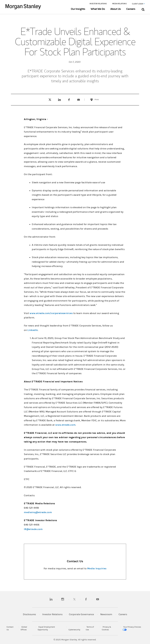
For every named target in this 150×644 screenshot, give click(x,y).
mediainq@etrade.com (38, 512)
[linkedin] (51, 599)
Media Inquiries (97, 569)
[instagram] (63, 599)
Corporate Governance (81, 614)
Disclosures (29, 614)
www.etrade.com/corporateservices (51, 313)
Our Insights (78, 9)
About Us (116, 9)
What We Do (98, 9)
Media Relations (119, 4)
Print (98, 98)
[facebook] (86, 599)
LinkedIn (33, 330)
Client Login (138, 4)
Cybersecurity (74, 630)
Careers (131, 9)
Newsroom (106, 614)
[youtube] (98, 599)
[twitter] (74, 599)
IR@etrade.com (33, 529)
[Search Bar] (143, 9)
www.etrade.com (65, 425)
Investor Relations (98, 4)
